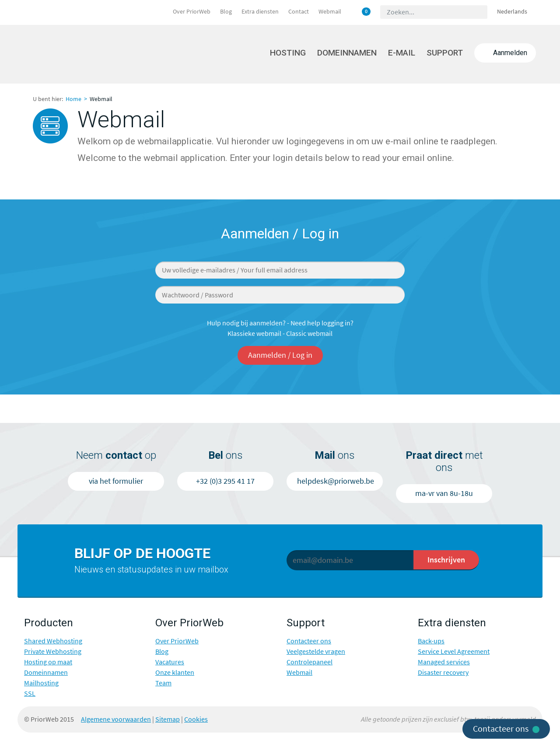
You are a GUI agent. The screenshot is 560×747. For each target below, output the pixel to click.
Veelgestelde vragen (316, 651)
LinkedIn (293, 719)
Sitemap (168, 719)
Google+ (276, 719)
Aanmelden (505, 53)
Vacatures (170, 662)
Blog (226, 12)
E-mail (402, 53)
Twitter (260, 719)
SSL (30, 693)
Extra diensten (260, 12)
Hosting (288, 53)
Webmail (330, 12)
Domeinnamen (347, 53)
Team (163, 683)
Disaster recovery (443, 672)
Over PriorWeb (192, 12)
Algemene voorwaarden (116, 719)
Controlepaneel (310, 662)
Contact (299, 12)
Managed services (444, 662)
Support (445, 53)
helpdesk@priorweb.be (336, 481)
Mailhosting (41, 683)
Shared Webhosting (53, 641)
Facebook (243, 719)
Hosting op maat (48, 662)
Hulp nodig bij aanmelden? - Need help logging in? (280, 323)
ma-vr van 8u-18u (444, 493)
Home (73, 99)
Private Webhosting (53, 651)
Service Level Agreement (454, 651)
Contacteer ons (309, 641)
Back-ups (431, 641)
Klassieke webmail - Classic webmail (280, 333)
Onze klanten (175, 672)
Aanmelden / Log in (280, 355)
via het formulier (116, 481)
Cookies (196, 719)
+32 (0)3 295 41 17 (225, 481)
